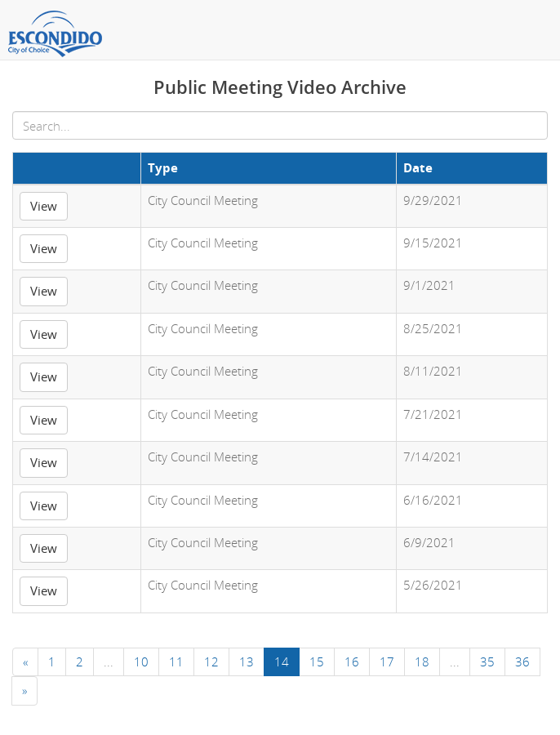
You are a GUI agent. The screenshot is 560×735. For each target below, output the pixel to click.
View (44, 206)
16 (352, 661)
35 (487, 661)
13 (247, 661)
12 (211, 661)
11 (176, 661)
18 (422, 661)
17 (387, 661)
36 (522, 661)
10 (141, 661)
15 (317, 661)
